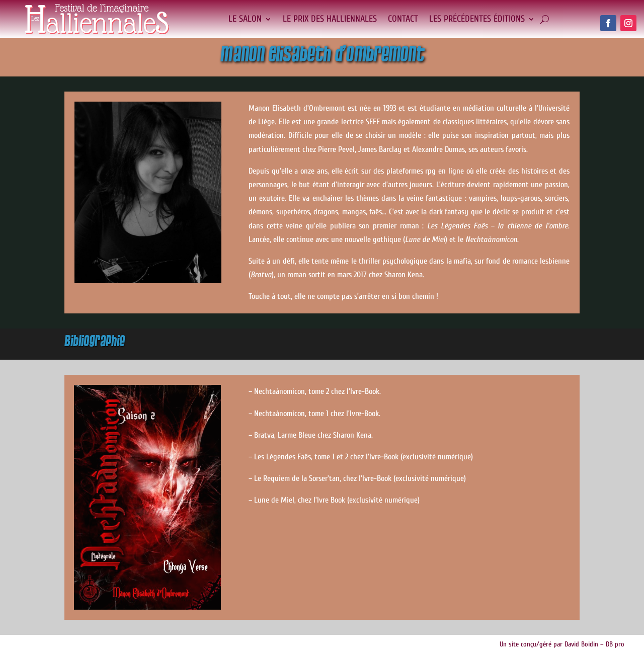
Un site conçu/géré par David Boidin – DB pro (562, 644)
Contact (403, 19)
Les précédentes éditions (477, 19)
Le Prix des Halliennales (330, 19)
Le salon (245, 19)
